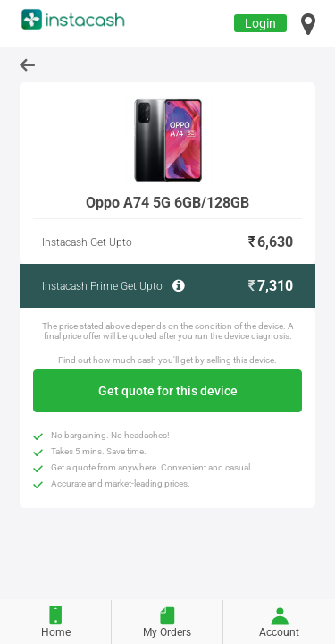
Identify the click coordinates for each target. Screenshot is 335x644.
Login (260, 23)
